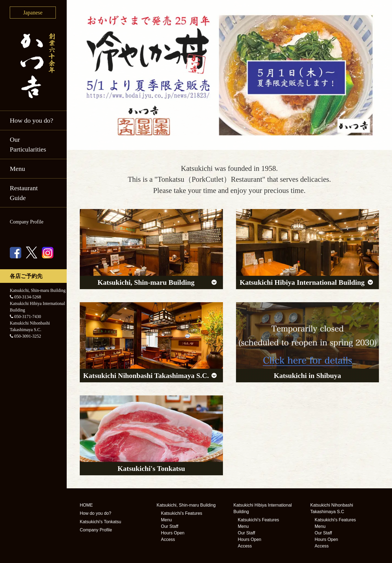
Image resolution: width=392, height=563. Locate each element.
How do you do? (31, 120)
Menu (17, 169)
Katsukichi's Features (182, 513)
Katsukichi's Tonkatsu (100, 522)
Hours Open (173, 533)
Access (168, 539)
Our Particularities (28, 144)
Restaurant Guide (24, 193)
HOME (86, 505)
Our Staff (170, 526)
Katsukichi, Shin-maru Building (186, 505)
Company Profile (27, 222)
